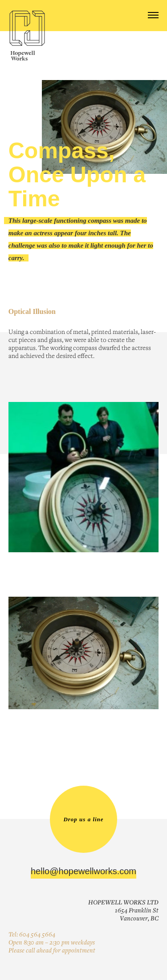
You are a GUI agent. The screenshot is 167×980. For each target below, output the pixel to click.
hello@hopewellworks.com (83, 871)
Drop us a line (83, 819)
